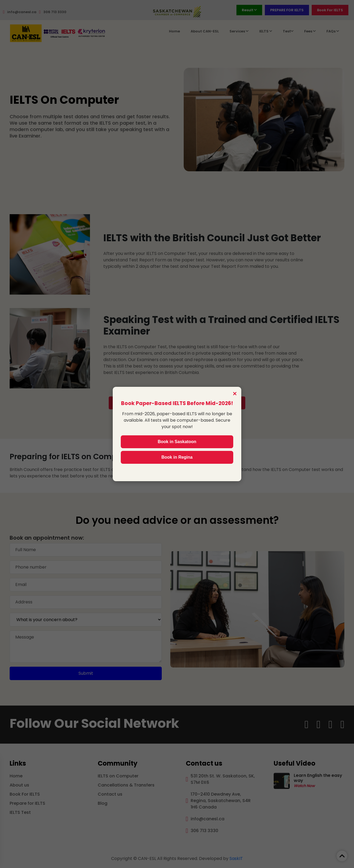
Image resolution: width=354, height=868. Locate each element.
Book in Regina (177, 457)
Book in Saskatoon (177, 442)
